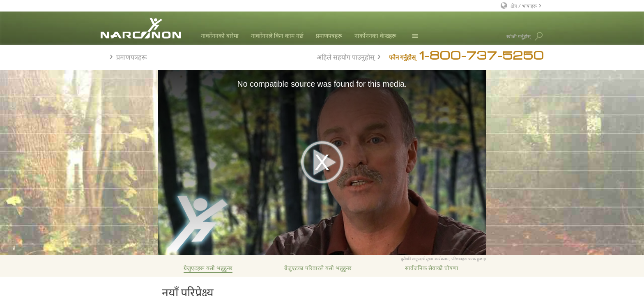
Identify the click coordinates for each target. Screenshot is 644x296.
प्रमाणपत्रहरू (329, 36)
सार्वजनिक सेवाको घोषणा (432, 268)
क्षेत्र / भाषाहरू (524, 6)
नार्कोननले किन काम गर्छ (277, 36)
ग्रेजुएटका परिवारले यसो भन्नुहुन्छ (318, 268)
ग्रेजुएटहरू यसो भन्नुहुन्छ (208, 268)
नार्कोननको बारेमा (220, 36)
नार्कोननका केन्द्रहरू (375, 36)
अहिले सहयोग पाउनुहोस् (346, 56)
